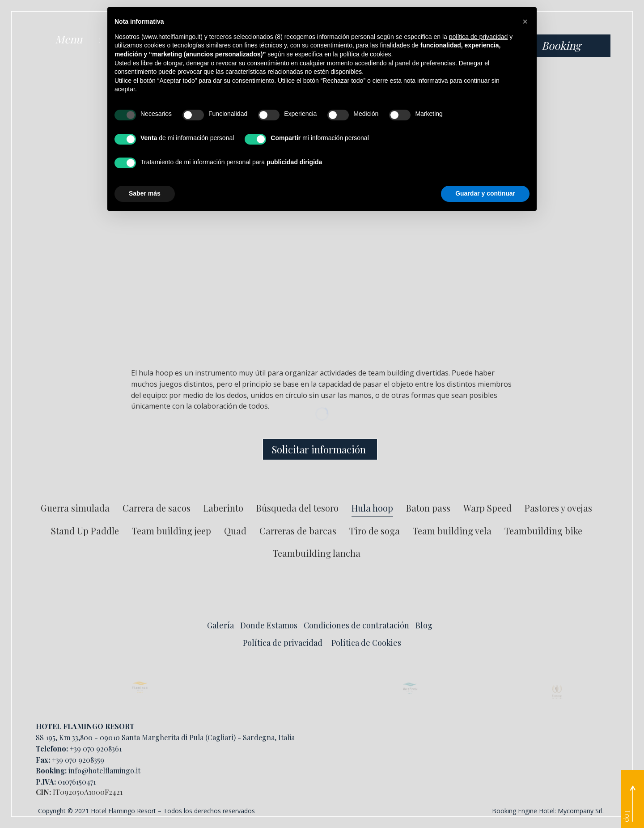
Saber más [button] (145, 193)
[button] (525, 21)
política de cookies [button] (365, 54)
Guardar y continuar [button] (485, 193)
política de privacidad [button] (479, 37)
